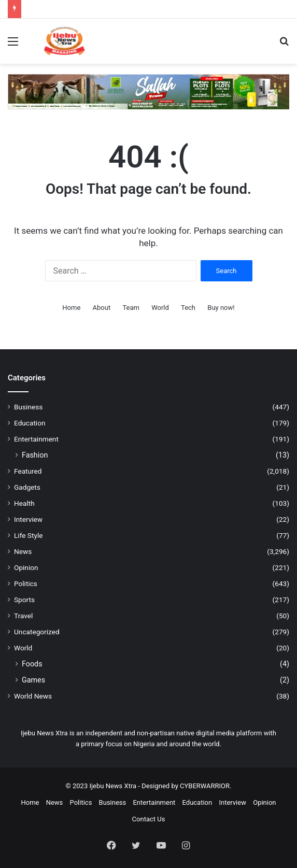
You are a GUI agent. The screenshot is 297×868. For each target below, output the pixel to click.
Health (24, 503)
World (160, 308)
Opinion (26, 567)
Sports (24, 600)
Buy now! (221, 308)
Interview (28, 519)
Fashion (35, 455)
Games (33, 680)
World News (33, 696)
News (23, 551)
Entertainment (36, 439)
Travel (23, 616)
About (102, 308)
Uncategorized (37, 632)
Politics (26, 584)
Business (28, 407)
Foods (32, 664)
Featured (28, 471)
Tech (188, 308)
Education (30, 423)
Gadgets (27, 487)
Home (71, 308)
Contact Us (149, 819)
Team (131, 308)
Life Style (28, 535)
